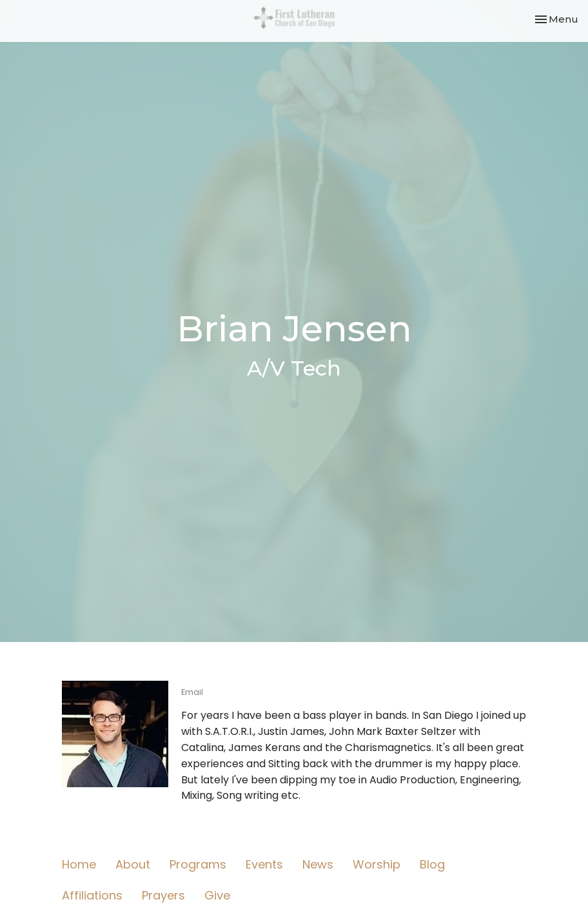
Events (264, 864)
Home (79, 864)
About (133, 864)
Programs (198, 864)
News (318, 864)
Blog (432, 864)
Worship (377, 864)
